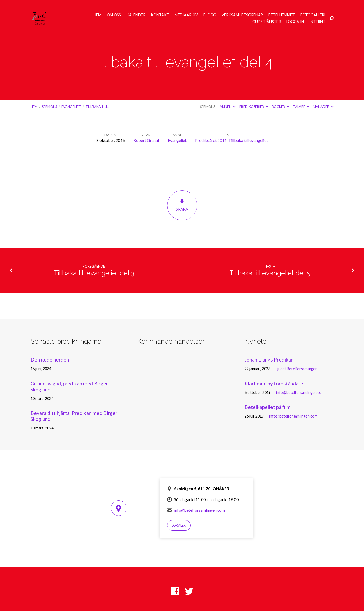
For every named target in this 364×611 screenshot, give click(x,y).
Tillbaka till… (98, 107)
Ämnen (228, 107)
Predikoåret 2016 (211, 140)
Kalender (136, 15)
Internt (317, 22)
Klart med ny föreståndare (274, 383)
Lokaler (179, 525)
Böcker (280, 107)
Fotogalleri (313, 15)
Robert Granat (146, 140)
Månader (323, 107)
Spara (182, 205)
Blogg (210, 15)
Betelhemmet (282, 15)
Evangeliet (71, 107)
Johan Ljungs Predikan (269, 360)
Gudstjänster (267, 22)
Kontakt (160, 15)
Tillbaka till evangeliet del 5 (270, 273)
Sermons (49, 107)
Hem (97, 15)
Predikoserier (254, 107)
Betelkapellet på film (268, 407)
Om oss (114, 15)
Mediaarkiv (186, 15)
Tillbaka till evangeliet (248, 140)
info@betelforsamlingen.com (300, 393)
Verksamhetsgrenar (242, 15)
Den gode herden (50, 360)
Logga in (295, 22)
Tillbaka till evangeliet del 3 (94, 273)
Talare (301, 107)
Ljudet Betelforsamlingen (297, 369)
